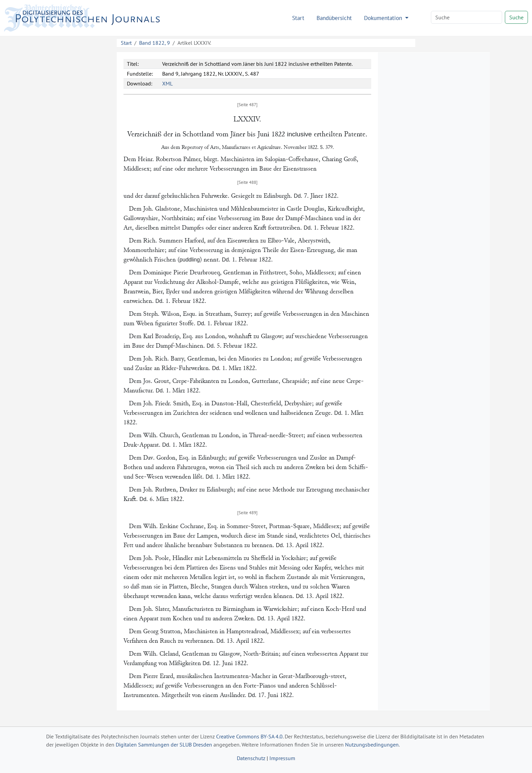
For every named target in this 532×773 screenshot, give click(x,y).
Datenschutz (251, 758)
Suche (516, 17)
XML (167, 83)
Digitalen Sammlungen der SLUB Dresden (164, 745)
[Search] (467, 17)
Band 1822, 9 (155, 43)
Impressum (282, 758)
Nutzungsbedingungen (372, 745)
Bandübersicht (334, 18)
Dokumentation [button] (384, 18)
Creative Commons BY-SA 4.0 (249, 736)
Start (298, 18)
